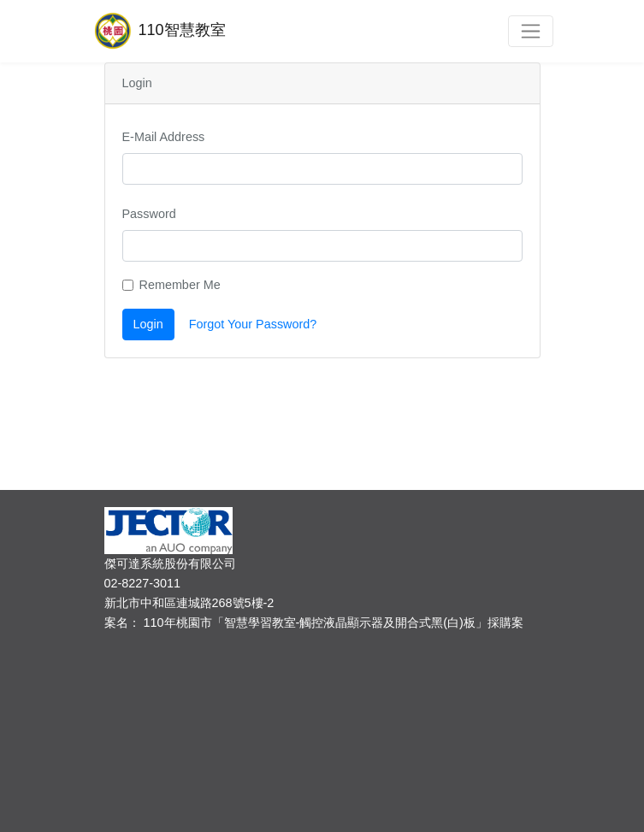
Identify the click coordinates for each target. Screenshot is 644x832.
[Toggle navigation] (531, 31)
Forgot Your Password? (253, 324)
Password (149, 214)
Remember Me (180, 285)
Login (148, 324)
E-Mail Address (164, 137)
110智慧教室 (159, 31)
